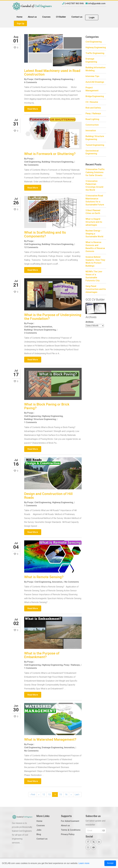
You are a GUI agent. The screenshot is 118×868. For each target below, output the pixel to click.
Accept (110, 863)
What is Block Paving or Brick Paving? (47, 406)
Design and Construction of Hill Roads (48, 496)
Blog (39, 834)
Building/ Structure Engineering (95, 138)
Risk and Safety (93, 108)
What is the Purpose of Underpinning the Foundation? (53, 317)
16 (66, 794)
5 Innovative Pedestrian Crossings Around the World (94, 185)
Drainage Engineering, (53, 747)
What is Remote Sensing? (44, 577)
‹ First (33, 794)
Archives (89, 322)
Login (92, 17)
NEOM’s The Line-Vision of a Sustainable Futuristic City (94, 276)
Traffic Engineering (95, 53)
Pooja (30, 79)
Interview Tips (92, 76)
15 (61, 794)
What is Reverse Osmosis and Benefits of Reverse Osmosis (95, 247)
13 (49, 794)
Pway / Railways (93, 113)
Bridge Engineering (95, 96)
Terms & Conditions (71, 830)
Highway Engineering (96, 47)
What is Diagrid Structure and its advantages (94, 222)
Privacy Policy (68, 834)
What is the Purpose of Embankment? (42, 655)
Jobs (39, 830)
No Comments (31, 165)
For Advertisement (70, 821)
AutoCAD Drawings (95, 82)
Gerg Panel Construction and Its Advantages (96, 289)
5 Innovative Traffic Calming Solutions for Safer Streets (95, 172)
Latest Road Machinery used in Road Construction (52, 73)
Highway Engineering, (63, 79)
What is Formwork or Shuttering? (50, 154)
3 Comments (31, 333)
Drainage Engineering (91, 60)
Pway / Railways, (72, 665)
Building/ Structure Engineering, (58, 162)
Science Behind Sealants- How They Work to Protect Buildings (95, 261)
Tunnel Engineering (95, 145)
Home (19, 17)
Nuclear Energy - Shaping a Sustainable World (94, 234)
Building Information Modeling (95, 69)
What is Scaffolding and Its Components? (45, 234)
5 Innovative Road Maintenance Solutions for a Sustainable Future (95, 200)
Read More (33, 109)
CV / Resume (92, 102)
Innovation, (47, 326)
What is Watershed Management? (50, 739)
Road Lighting (92, 119)
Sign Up (20, 23)
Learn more (84, 863)
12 (44, 794)
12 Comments (31, 247)
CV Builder (61, 17)
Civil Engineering (94, 42)
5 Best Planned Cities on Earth (93, 212)
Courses (46, 17)
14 (55, 794)
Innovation (91, 130)
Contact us (77, 17)
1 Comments (31, 422)
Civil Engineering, (43, 79)
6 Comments (31, 82)
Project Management (92, 89)
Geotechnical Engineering (92, 152)
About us (32, 17)
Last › (77, 794)
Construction (92, 125)
